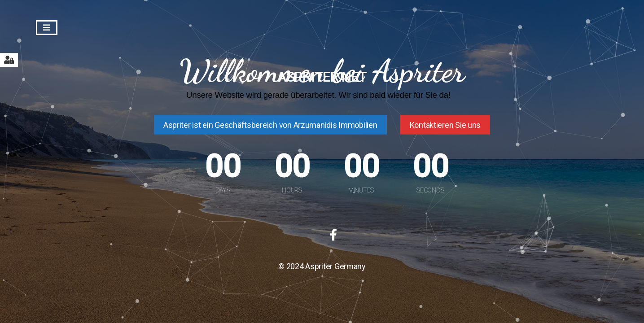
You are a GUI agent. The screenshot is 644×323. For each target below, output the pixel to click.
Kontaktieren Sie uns (445, 125)
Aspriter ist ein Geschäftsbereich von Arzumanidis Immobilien (270, 125)
